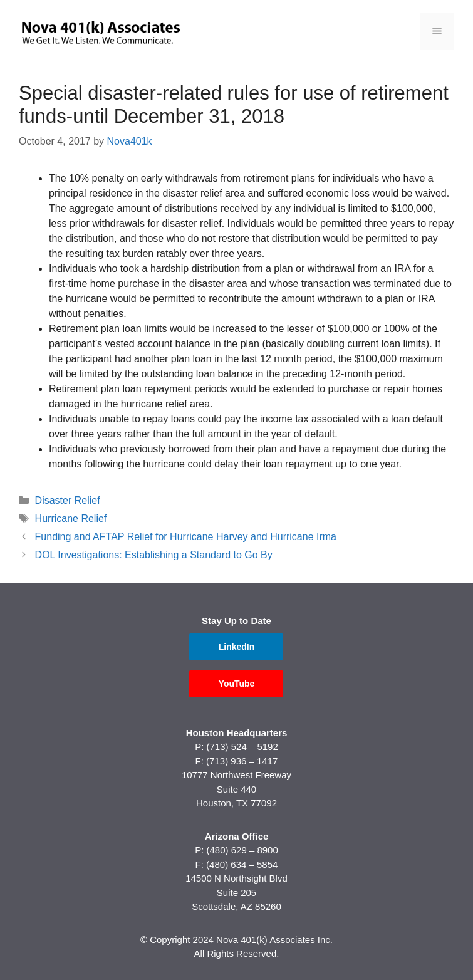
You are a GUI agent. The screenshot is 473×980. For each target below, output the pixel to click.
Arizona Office (237, 836)
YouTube (237, 684)
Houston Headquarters (237, 733)
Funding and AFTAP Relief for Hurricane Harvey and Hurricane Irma (186, 537)
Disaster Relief (68, 500)
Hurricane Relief (71, 519)
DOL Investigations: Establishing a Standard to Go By (154, 555)
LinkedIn (237, 647)
